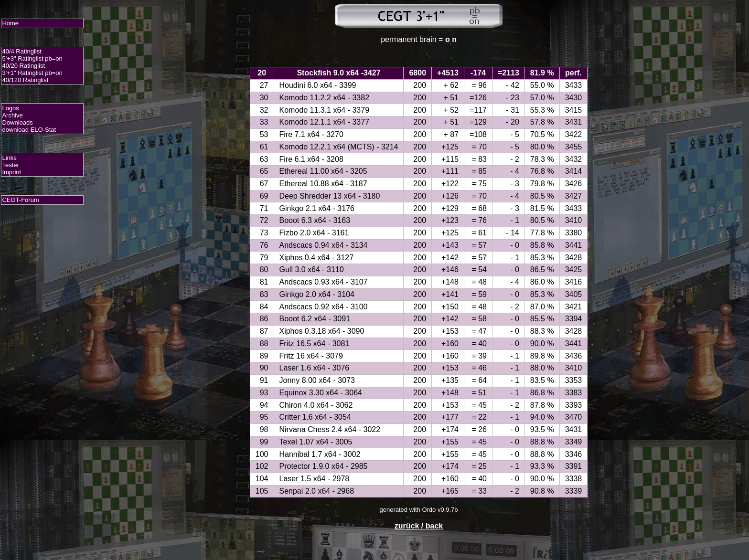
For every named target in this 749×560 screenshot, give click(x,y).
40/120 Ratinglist (25, 80)
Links (9, 158)
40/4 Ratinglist (21, 51)
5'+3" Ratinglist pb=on (32, 58)
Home (10, 23)
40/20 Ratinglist (23, 66)
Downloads (17, 122)
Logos (10, 108)
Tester (10, 165)
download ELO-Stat (29, 130)
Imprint (11, 172)
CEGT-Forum (20, 200)
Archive (12, 115)
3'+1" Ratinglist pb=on (32, 73)
